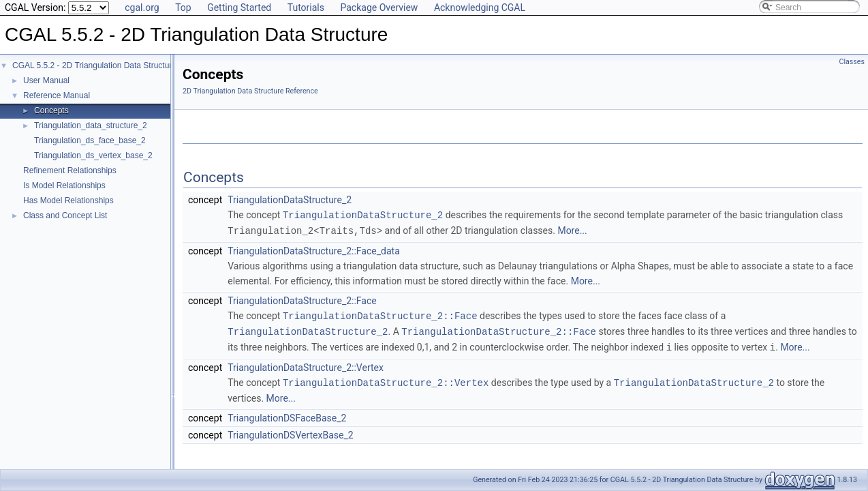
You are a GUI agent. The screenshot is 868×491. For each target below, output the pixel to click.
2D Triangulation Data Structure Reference (250, 91)
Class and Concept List (65, 215)
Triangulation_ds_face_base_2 (90, 140)
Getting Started (239, 8)
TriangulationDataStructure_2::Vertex (306, 364)
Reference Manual (57, 95)
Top (183, 8)
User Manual (46, 80)
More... (572, 230)
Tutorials (306, 8)
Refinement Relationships (70, 170)
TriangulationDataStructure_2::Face (302, 299)
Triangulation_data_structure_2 (91, 125)
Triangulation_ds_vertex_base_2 (93, 155)
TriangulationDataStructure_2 (290, 200)
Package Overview (379, 8)
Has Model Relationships (68, 200)
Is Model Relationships (64, 185)
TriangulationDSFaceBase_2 (287, 414)
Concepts (51, 110)
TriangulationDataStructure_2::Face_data (314, 250)
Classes (852, 62)
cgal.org (142, 8)
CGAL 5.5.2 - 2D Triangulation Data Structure (94, 65)
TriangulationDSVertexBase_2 (290, 431)
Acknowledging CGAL (480, 8)
